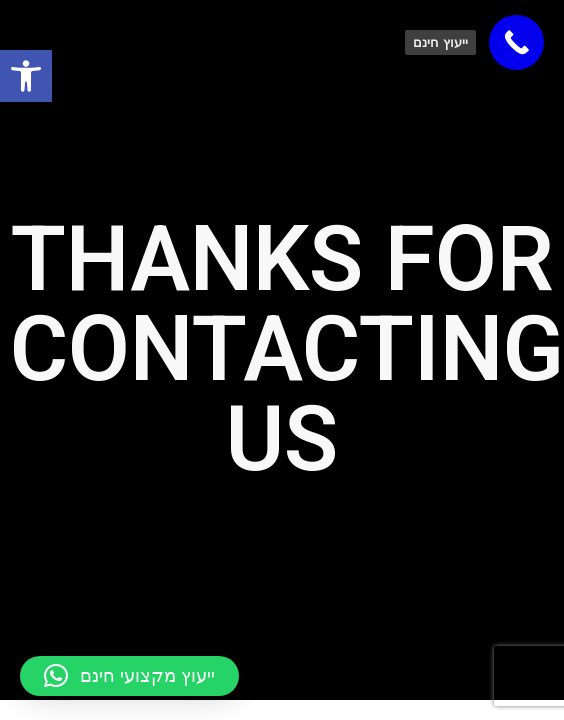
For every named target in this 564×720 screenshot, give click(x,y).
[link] (26, 76)
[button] (129, 676)
